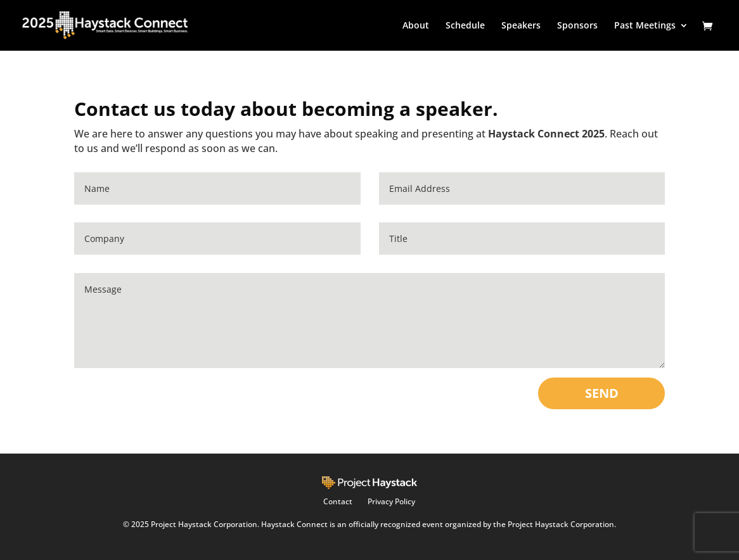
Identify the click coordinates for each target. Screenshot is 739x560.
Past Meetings (645, 26)
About (416, 26)
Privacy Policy (391, 501)
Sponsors (577, 26)
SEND (602, 393)
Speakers (521, 26)
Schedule (465, 26)
